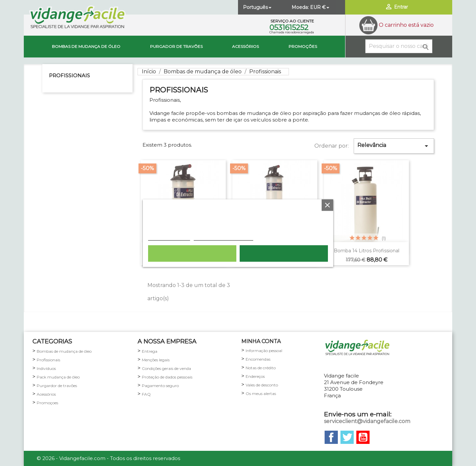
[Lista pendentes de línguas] (258, 7)
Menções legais (156, 360)
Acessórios (245, 46)
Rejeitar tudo (192, 253)
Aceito (284, 253)
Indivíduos (46, 368)
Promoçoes (47, 403)
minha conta (261, 341)
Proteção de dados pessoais (167, 377)
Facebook (331, 437)
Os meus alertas (261, 394)
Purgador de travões (176, 46)
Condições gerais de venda (166, 368)
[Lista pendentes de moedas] (320, 7)
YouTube (363, 437)
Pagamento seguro (160, 386)
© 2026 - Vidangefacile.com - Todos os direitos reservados (108, 458)
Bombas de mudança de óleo (86, 46)
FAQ (146, 394)
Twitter (347, 437)
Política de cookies (169, 237)
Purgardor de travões (57, 386)
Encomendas (258, 359)
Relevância (394, 146)
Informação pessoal (264, 351)
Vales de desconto (262, 385)
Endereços (255, 376)
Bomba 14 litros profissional (367, 251)
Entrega (150, 351)
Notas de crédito (261, 368)
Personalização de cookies (223, 237)
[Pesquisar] (399, 46)
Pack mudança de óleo (58, 377)
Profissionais (69, 75)
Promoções (303, 46)
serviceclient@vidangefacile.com (367, 421)
